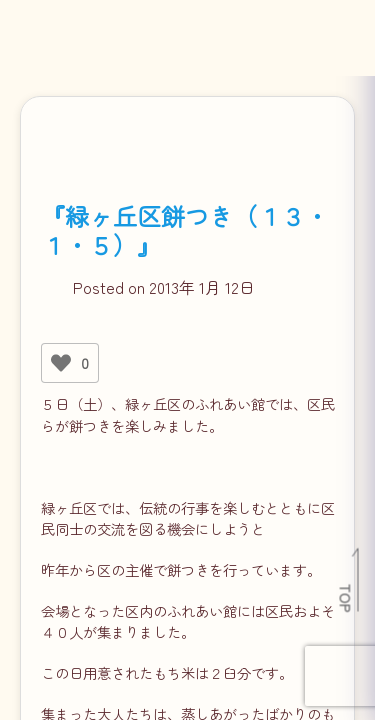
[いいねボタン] (61, 363)
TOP (346, 598)
